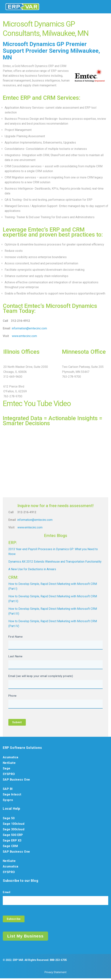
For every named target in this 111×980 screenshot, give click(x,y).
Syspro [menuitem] (8, 801)
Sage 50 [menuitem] (9, 819)
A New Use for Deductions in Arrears (32, 569)
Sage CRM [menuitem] (10, 847)
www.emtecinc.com (24, 336)
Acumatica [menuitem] (11, 758)
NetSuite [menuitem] (9, 764)
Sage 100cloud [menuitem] (14, 825)
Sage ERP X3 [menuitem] (12, 841)
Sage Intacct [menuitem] (12, 795)
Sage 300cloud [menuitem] (14, 830)
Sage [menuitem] (7, 769)
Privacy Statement (55, 974)
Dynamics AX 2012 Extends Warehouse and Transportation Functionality (55, 562)
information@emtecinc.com (29, 328)
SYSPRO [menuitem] (9, 775)
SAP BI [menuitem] (8, 790)
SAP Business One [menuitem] (16, 780)
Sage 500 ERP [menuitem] (13, 836)
